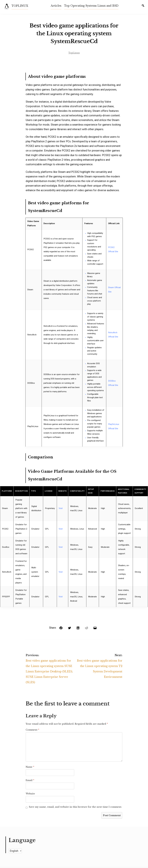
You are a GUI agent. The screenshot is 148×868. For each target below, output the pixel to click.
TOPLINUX (20, 6)
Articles (56, 6)
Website (30, 795)
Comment (32, 731)
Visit (61, 509)
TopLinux (74, 54)
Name (30, 768)
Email (30, 782)
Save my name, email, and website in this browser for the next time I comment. (75, 808)
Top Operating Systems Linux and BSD (91, 6)
